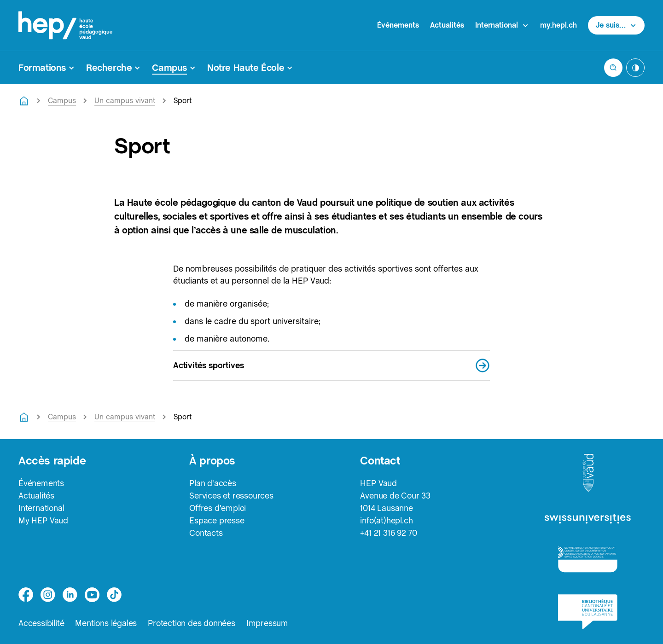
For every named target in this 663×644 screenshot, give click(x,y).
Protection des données (192, 623)
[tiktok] (114, 595)
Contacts (206, 533)
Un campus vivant (125, 101)
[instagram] (48, 595)
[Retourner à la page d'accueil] (24, 101)
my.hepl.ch (558, 25)
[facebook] (26, 595)
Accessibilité (41, 623)
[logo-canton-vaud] (588, 473)
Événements (398, 25)
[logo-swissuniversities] (588, 519)
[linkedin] (70, 595)
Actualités (447, 25)
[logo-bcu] (588, 612)
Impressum (267, 623)
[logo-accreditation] (588, 559)
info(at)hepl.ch (386, 520)
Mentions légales (106, 623)
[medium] (92, 595)
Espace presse (217, 520)
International (41, 508)
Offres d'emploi (218, 508)
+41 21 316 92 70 (389, 533)
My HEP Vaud (43, 520)
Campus (62, 101)
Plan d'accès (213, 483)
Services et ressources (231, 496)
